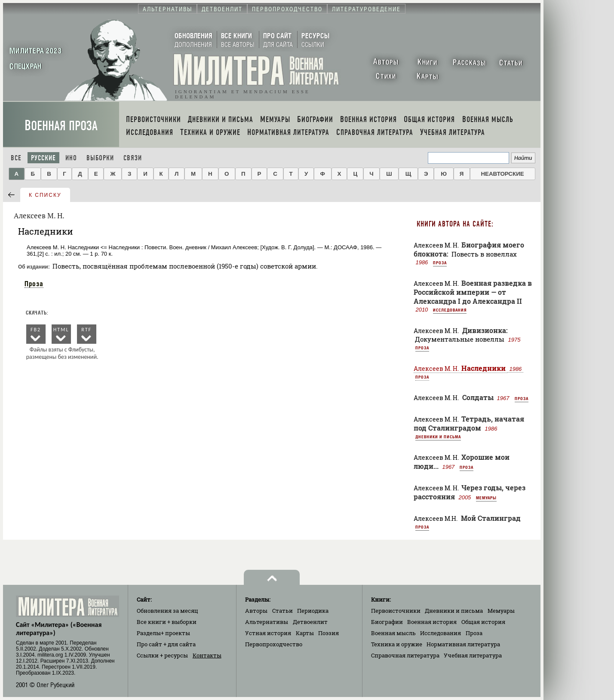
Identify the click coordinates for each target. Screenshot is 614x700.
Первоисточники (396, 611)
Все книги (167, 622)
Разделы (163, 633)
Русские (43, 158)
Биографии (387, 622)
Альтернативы (267, 622)
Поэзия (328, 633)
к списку (45, 195)
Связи (133, 158)
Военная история (432, 622)
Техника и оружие (397, 644)
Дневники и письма (438, 437)
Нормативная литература (463, 644)
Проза (34, 284)
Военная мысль (393, 633)
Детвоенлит (310, 622)
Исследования (450, 310)
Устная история (268, 633)
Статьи (282, 611)
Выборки (100, 158)
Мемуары (486, 498)
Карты (305, 633)
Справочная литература (405, 655)
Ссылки (162, 655)
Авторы (256, 611)
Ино (71, 158)
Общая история (483, 622)
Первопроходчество (274, 644)
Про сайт (166, 644)
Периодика (313, 611)
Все (16, 158)
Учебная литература (473, 655)
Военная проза (61, 126)
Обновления (167, 611)
